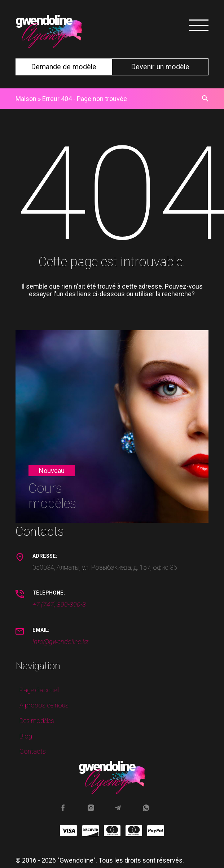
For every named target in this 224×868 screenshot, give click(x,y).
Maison (26, 99)
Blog (26, 736)
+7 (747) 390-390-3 (59, 604)
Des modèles (37, 721)
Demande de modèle (64, 67)
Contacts (33, 751)
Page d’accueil (39, 690)
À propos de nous (44, 705)
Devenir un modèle (160, 67)
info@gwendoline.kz (60, 642)
